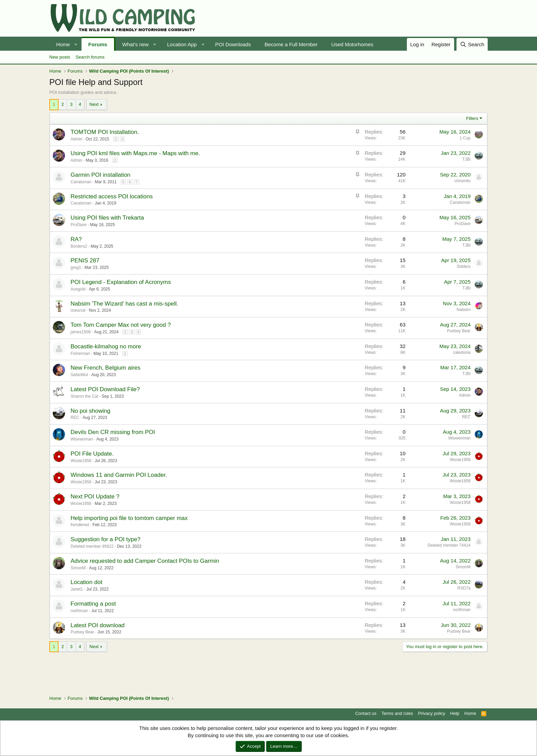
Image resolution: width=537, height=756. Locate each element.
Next (94, 104)
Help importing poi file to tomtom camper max (129, 518)
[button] (76, 44)
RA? (76, 239)
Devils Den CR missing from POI (113, 432)
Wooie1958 (81, 461)
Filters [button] (472, 118)
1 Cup (465, 138)
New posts (60, 57)
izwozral (78, 310)
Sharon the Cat (84, 396)
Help (455, 713)
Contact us (366, 713)
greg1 (76, 268)
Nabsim (464, 310)
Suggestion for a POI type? (105, 539)
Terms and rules (397, 713)
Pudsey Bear (459, 331)
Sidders (464, 267)
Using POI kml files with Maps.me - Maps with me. (135, 153)
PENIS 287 (85, 261)
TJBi (466, 159)
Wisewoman (82, 439)
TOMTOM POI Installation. (105, 132)
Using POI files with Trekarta (107, 218)
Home (63, 44)
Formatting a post (93, 604)
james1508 (81, 332)
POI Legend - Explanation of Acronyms (121, 282)
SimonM (78, 568)
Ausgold (78, 289)
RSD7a (464, 588)
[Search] (472, 44)
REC (75, 418)
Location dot (86, 582)
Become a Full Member (291, 44)
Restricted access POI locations (112, 196)
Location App (182, 44)
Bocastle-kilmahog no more (106, 346)
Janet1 (77, 589)
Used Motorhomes (353, 44)
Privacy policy (432, 713)
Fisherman (80, 354)
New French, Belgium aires (105, 368)
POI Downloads (233, 44)
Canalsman (81, 203)
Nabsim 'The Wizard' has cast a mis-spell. (124, 304)
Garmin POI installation (101, 175)
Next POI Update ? (95, 497)
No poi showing (90, 411)
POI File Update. (92, 454)
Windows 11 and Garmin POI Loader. (119, 475)
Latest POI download (98, 625)
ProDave (79, 225)
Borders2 (79, 246)
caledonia (462, 352)
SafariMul (79, 375)
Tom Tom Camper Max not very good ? (121, 325)
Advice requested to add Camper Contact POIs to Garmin (145, 561)
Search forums (90, 57)
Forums (98, 44)
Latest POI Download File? (105, 389)
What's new (135, 44)
